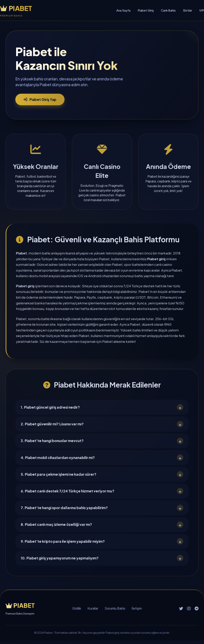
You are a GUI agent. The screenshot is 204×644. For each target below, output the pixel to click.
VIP (202, 10)
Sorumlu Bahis (115, 612)
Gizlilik (77, 612)
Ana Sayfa (123, 10)
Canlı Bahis (168, 10)
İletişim (137, 612)
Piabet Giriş (146, 10)
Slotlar (187, 10)
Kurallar (93, 612)
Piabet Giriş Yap (40, 99)
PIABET (16, 8)
